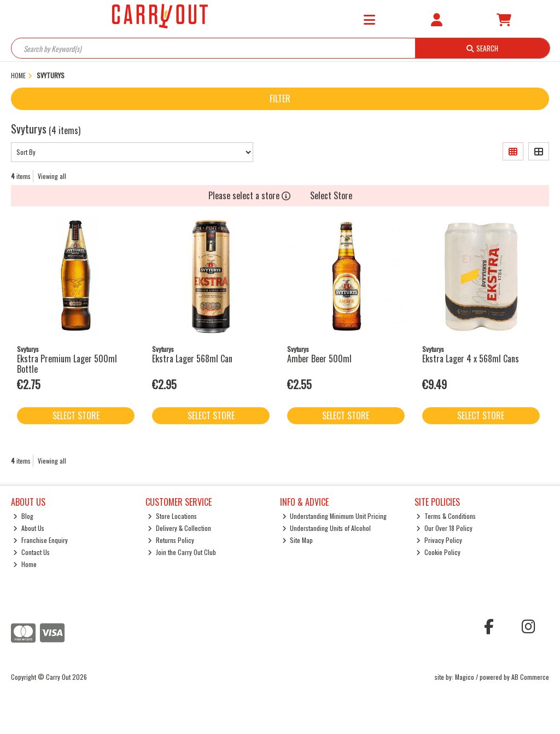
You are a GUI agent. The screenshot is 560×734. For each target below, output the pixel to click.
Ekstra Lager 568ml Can (192, 359)
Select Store (331, 195)
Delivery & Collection (179, 528)
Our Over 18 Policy (444, 528)
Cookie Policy (438, 552)
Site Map (298, 540)
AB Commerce (530, 677)
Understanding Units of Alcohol (327, 528)
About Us (29, 528)
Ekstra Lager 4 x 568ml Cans (471, 359)
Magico (465, 677)
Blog (23, 516)
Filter (280, 99)
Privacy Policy (439, 540)
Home (25, 564)
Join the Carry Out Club (182, 552)
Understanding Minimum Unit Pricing (335, 516)
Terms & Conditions (446, 516)
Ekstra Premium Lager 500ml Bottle (67, 364)
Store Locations (172, 516)
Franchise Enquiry (40, 540)
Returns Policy (171, 540)
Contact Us (31, 552)
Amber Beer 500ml (319, 359)
